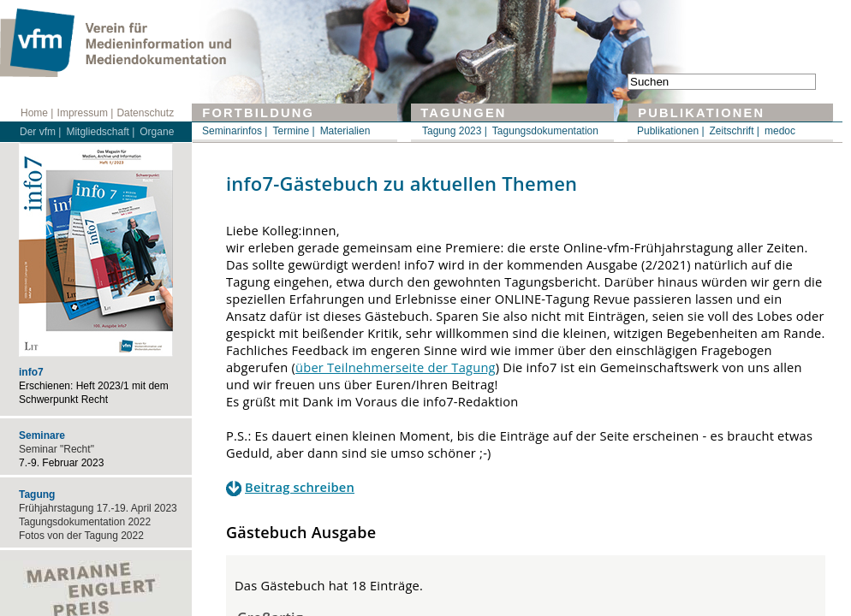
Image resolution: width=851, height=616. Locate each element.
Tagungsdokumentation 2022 (85, 522)
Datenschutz (145, 113)
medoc (780, 131)
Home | (37, 113)
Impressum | (86, 113)
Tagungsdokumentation (545, 131)
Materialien (345, 131)
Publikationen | (671, 131)
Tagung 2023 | (455, 131)
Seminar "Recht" (57, 449)
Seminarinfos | (235, 131)
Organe (157, 132)
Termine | (293, 131)
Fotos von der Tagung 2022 (81, 536)
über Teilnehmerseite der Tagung (396, 367)
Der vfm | (40, 132)
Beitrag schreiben (300, 487)
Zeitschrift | (735, 131)
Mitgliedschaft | (100, 132)
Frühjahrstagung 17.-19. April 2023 (98, 508)
